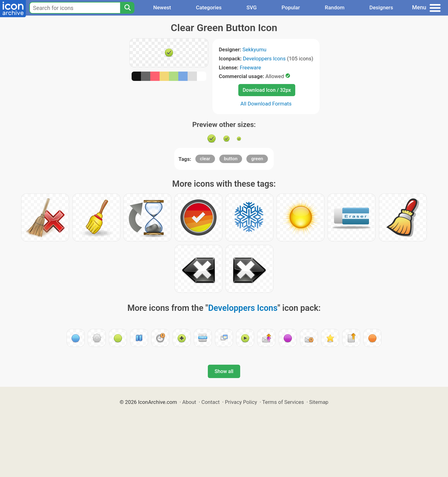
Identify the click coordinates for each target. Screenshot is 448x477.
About (189, 402)
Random (335, 7)
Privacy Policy (241, 402)
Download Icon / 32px (267, 90)
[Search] (127, 8)
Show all (224, 371)
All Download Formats (266, 104)
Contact (210, 402)
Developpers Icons (264, 58)
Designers (381, 7)
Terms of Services (283, 402)
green (257, 159)
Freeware (251, 68)
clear (205, 159)
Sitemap (319, 402)
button (231, 159)
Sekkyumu (254, 49)
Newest (162, 7)
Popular (291, 7)
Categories (209, 7)
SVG (252, 7)
